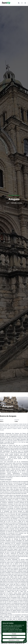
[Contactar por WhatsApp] (25, 641)
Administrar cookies (14, 640)
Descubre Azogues (17, 203)
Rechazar (14, 637)
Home (8, 203)
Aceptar (14, 634)
